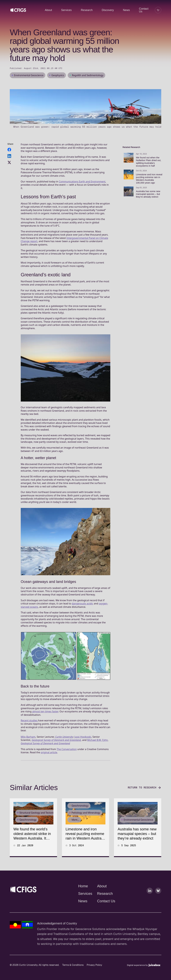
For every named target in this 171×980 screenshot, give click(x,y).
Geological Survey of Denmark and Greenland (56, 755)
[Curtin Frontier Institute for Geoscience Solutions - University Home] (40, 905)
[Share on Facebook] (9, 165)
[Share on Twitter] (9, 178)
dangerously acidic (83, 619)
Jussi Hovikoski (83, 752)
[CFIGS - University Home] (29, 10)
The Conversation (67, 764)
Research (87, 10)
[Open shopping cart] (158, 10)
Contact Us (144, 10)
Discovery (108, 10)
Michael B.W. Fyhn (97, 755)
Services (66, 10)
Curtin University (64, 752)
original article (49, 767)
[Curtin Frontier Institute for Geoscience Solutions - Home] (23, 905)
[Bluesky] (158, 906)
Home (83, 901)
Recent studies (29, 736)
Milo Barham (28, 752)
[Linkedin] (150, 906)
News (126, 10)
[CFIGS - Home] (18, 10)
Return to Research (145, 803)
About (48, 10)
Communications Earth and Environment (82, 196)
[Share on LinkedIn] (9, 171)
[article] (33, 843)
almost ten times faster (45, 727)
